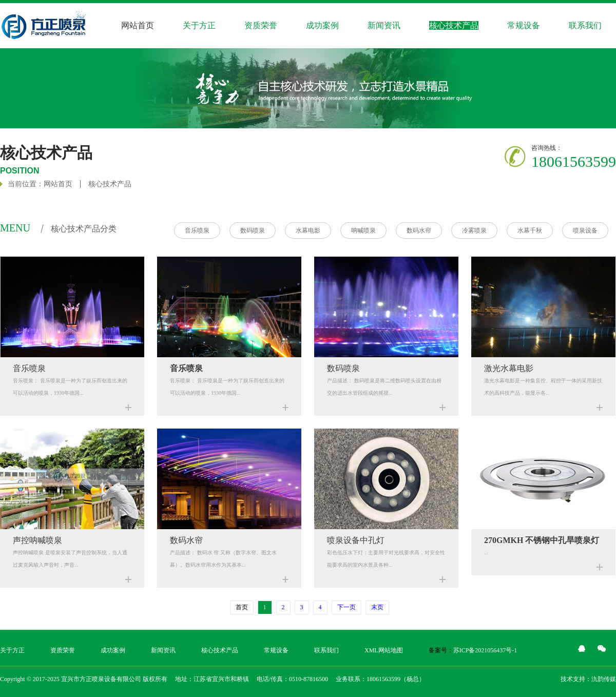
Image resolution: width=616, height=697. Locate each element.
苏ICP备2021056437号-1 (485, 650)
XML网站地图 (384, 650)
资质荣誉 (261, 25)
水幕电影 (308, 230)
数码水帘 (419, 230)
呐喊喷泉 (363, 230)
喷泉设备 (585, 230)
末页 (377, 607)
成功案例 (113, 650)
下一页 (346, 607)
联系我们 (326, 650)
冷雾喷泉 (474, 230)
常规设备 (524, 25)
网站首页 (138, 25)
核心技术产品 (110, 184)
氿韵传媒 (604, 679)
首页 (242, 607)
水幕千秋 (530, 230)
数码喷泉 (253, 230)
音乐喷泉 (197, 230)
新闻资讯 (384, 25)
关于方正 (12, 650)
